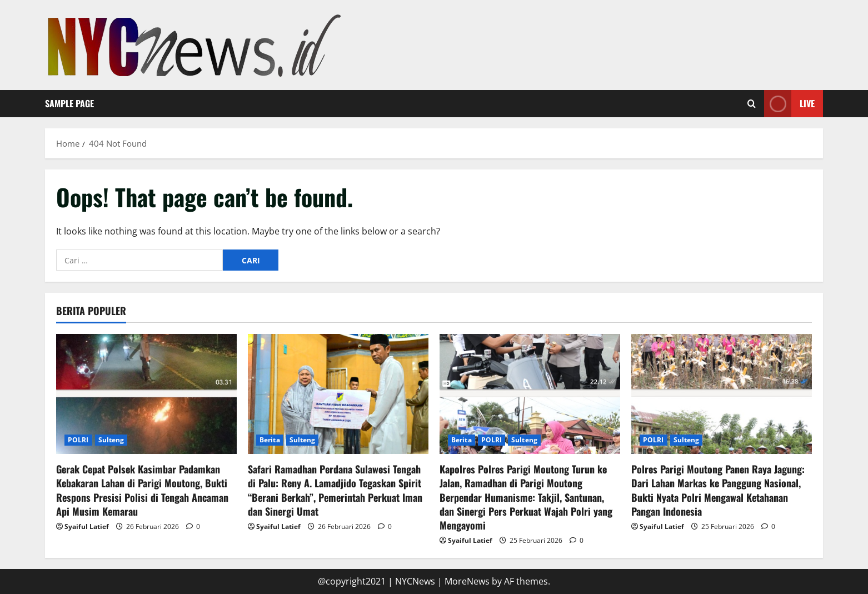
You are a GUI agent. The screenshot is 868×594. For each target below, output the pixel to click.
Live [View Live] (789, 104)
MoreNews (467, 581)
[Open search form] (752, 104)
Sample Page (69, 103)
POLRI (78, 440)
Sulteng (111, 440)
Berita (270, 440)
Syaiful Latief (87, 526)
